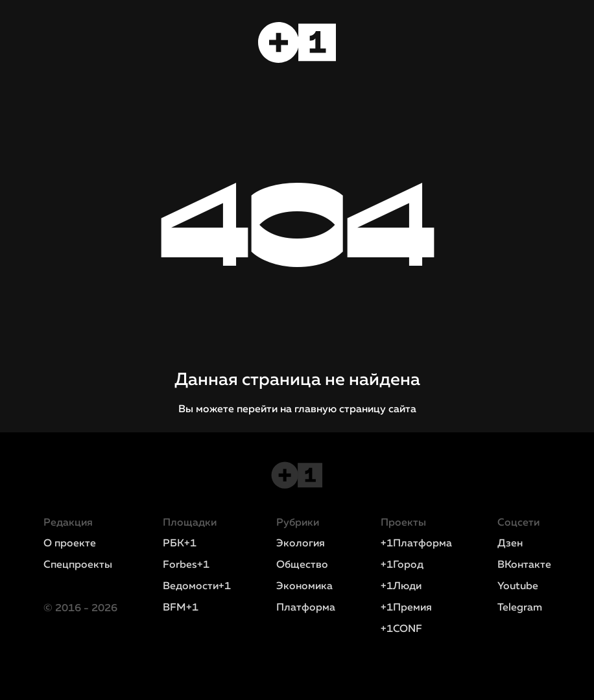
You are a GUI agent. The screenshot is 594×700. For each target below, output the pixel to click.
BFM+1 (181, 608)
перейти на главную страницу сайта (327, 410)
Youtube (518, 587)
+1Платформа (416, 544)
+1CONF (401, 629)
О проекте (70, 544)
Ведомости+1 (197, 587)
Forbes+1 (186, 565)
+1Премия (406, 608)
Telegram (520, 608)
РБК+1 (180, 544)
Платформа (306, 608)
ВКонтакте (524, 565)
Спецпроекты (78, 565)
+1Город (402, 565)
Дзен (510, 544)
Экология (301, 544)
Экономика (304, 587)
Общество (302, 565)
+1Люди (401, 587)
